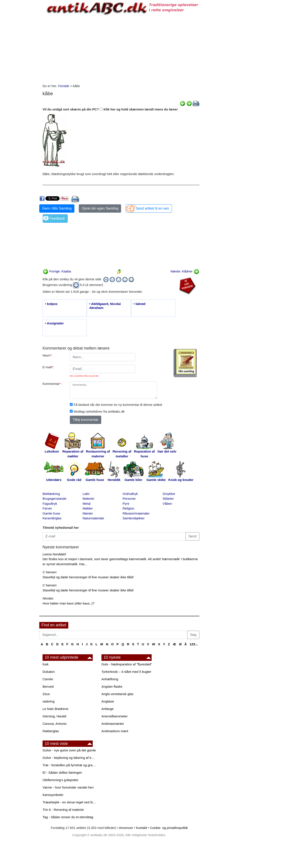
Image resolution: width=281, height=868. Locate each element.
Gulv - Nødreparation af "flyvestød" (127, 664)
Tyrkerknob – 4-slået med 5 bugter (126, 672)
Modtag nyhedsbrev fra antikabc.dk (99, 411)
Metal (87, 504)
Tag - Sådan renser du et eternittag (68, 817)
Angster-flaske (112, 686)
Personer (129, 499)
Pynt (126, 504)
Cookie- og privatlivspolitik (169, 828)
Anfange (108, 709)
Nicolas (48, 598)
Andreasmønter (113, 724)
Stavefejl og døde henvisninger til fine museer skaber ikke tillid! (88, 577)
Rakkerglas (51, 731)
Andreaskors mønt (115, 731)
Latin (86, 494)
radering (49, 701)
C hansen (50, 572)
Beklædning (51, 494)
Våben (167, 504)
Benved (48, 686)
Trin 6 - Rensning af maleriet (63, 810)
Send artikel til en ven (152, 208)
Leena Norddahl (54, 554)
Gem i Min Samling (57, 208)
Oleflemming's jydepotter (61, 780)
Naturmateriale (93, 518)
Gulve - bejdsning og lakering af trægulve (70, 758)
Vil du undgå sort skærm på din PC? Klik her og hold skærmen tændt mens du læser (110, 109)
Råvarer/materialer (136, 513)
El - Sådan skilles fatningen (62, 772)
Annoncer (126, 828)
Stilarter (168, 499)
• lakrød (139, 304)
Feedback (57, 218)
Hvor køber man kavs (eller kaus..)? (69, 603)
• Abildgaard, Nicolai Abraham (105, 306)
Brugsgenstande (54, 499)
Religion (129, 508)
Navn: (47, 355)
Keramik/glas (52, 518)
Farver (47, 508)
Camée (48, 679)
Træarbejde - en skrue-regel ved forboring (70, 802)
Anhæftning (110, 679)
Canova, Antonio (55, 724)
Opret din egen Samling (100, 208)
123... (194, 644)
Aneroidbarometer (115, 716)
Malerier (88, 499)
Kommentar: (52, 384)
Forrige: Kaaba (57, 271)
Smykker (169, 494)
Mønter (88, 513)
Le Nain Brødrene (55, 709)
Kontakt (141, 828)
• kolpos (51, 304)
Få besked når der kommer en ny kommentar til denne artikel (118, 405)
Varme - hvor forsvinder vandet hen (68, 787)
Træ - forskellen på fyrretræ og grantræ (70, 765)
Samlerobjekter (134, 518)
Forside (64, 86)
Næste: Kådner (185, 271)
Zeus (46, 694)
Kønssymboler (53, 795)
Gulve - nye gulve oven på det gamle (69, 750)
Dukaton (49, 672)
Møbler (88, 508)
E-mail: (48, 367)
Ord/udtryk (130, 494)
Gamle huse (51, 513)
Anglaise (108, 701)
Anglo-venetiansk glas (117, 694)
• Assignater (54, 323)
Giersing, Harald (54, 716)
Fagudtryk (50, 504)
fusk (46, 664)
